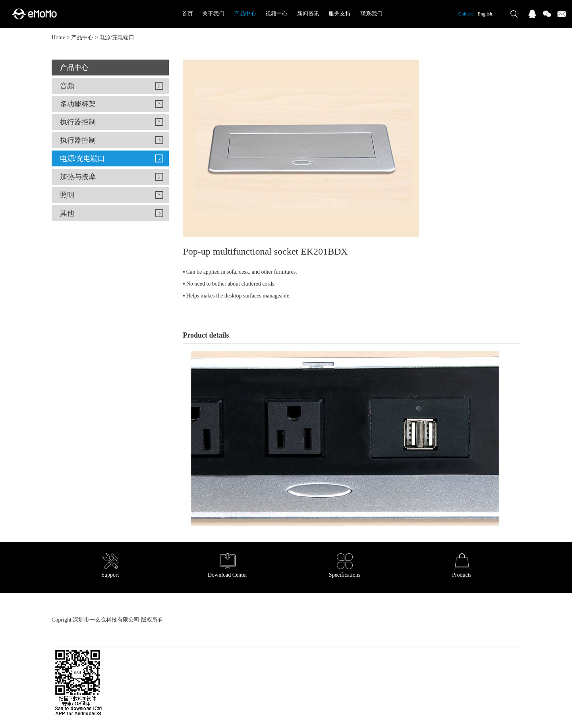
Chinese (466, 14)
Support (110, 566)
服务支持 (340, 14)
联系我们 (371, 14)
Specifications (345, 566)
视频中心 (276, 14)
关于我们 (213, 14)
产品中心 (245, 14)
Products (462, 566)
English (485, 14)
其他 (67, 213)
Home (58, 38)
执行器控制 (78, 122)
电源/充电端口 (117, 38)
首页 (187, 14)
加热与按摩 (78, 177)
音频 (67, 86)
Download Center (227, 566)
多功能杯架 (78, 104)
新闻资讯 (308, 14)
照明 (67, 195)
